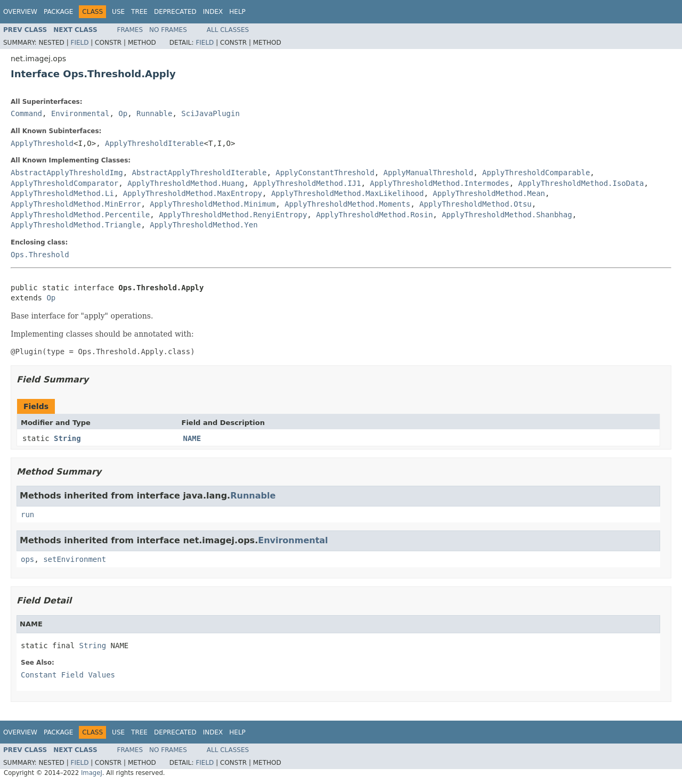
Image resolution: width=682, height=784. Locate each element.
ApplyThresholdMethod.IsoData (581, 183)
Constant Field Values (68, 675)
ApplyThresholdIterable (154, 143)
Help (237, 12)
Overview (20, 12)
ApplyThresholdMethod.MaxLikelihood (348, 193)
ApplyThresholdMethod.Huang (186, 183)
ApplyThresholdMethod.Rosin (374, 215)
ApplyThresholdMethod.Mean (489, 193)
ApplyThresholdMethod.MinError (76, 204)
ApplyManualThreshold (429, 173)
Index (213, 12)
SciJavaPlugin (210, 113)
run (27, 514)
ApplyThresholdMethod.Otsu (476, 204)
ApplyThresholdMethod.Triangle (76, 225)
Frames (130, 30)
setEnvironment (75, 559)
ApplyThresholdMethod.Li (62, 193)
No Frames (168, 30)
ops (27, 559)
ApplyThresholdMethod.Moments (347, 204)
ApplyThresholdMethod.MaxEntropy (193, 193)
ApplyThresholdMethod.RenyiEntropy (233, 215)
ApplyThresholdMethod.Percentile (80, 215)
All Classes (228, 30)
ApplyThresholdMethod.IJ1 (307, 183)
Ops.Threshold (40, 255)
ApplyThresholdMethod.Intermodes (439, 183)
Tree (139, 12)
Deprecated (175, 12)
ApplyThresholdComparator (64, 183)
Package (58, 12)
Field (79, 43)
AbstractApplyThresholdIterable (200, 173)
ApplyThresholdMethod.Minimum (213, 204)
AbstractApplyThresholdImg (67, 173)
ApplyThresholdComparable (536, 173)
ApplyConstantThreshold (325, 173)
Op (123, 113)
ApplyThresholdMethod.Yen (204, 225)
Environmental (80, 113)
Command (26, 113)
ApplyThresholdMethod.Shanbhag (507, 215)
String (67, 438)
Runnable (154, 113)
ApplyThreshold (42, 143)
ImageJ (92, 773)
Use (118, 12)
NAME (192, 438)
